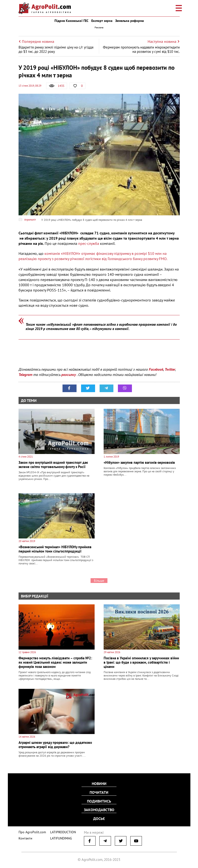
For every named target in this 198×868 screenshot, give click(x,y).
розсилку (69, 375)
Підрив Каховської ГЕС (71, 21)
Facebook (156, 369)
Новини (99, 784)
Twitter (170, 369)
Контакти (24, 837)
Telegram (25, 375)
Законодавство (99, 810)
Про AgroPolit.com (31, 831)
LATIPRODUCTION (60, 831)
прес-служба (89, 243)
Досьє (99, 818)
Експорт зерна (102, 21)
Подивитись (99, 801)
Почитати (99, 793)
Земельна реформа (130, 21)
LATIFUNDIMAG (58, 837)
